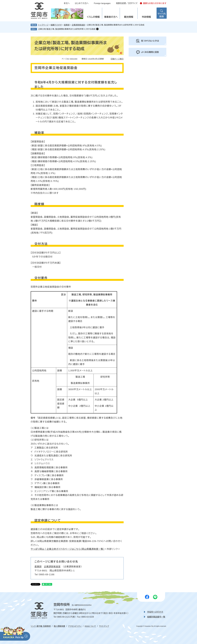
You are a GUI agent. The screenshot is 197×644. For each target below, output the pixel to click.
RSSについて (90, 626)
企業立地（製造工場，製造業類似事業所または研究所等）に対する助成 (67, 29)
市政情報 (146, 17)
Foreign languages (102, 3)
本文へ (67, 3)
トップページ (43, 25)
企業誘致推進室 (78, 25)
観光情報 (129, 17)
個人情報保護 (59, 626)
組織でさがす (56, 25)
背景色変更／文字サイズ (127, 3)
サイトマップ (104, 626)
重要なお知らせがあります (155, 3)
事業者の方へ (111, 17)
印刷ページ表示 (117, 59)
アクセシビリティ (75, 626)
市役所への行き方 (155, 612)
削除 (97, 29)
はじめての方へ (82, 3)
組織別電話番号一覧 (156, 617)
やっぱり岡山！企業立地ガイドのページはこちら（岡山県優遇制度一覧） (68, 549)
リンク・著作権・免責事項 (41, 626)
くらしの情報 (93, 17)
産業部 (67, 25)
